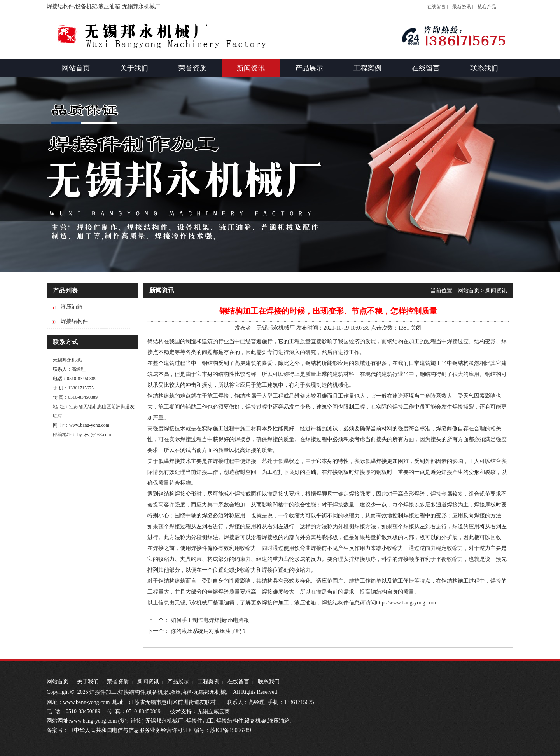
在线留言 (238, 682)
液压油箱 (305, 603)
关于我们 (88, 682)
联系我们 (269, 682)
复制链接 (131, 721)
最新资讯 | (463, 7)
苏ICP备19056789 (231, 730)
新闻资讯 (496, 291)
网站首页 (469, 291)
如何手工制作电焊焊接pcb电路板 (210, 620)
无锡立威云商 (213, 711)
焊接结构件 (132, 692)
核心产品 (487, 7)
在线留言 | (437, 7)
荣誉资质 (118, 682)
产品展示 (178, 682)
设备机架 (157, 692)
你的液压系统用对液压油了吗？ (209, 631)
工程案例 (208, 682)
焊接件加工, (103, 692)
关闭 (416, 328)
